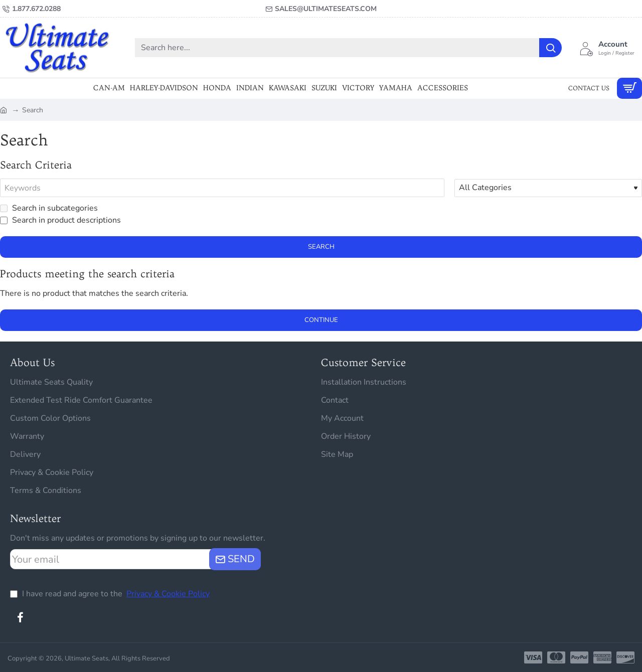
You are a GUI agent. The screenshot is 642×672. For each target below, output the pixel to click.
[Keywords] (222, 188)
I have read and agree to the (111, 594)
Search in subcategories (49, 209)
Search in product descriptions (60, 221)
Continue (321, 320)
